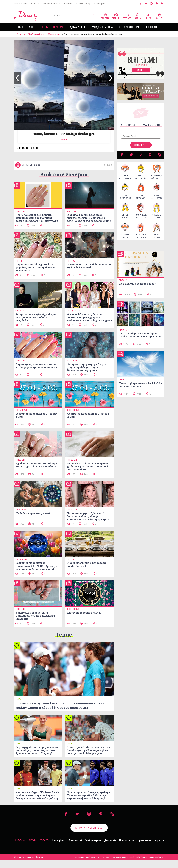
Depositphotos (59, 848)
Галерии (116, 16)
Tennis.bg (68, 4)
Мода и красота (102, 27)
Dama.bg (35, 4)
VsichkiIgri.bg (100, 4)
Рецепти (105, 16)
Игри (149, 16)
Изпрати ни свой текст (89, 835)
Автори (33, 848)
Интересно (55, 34)
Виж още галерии (64, 182)
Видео (138, 16)
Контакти (44, 848)
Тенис (64, 642)
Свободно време (52, 27)
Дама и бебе (78, 27)
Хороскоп (152, 27)
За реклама (20, 848)
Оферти (159, 16)
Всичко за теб (26, 27)
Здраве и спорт (129, 27)
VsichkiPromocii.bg (52, 4)
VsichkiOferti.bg (21, 4)
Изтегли (141, 73)
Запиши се (141, 148)
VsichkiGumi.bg (83, 4)
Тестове (127, 16)
